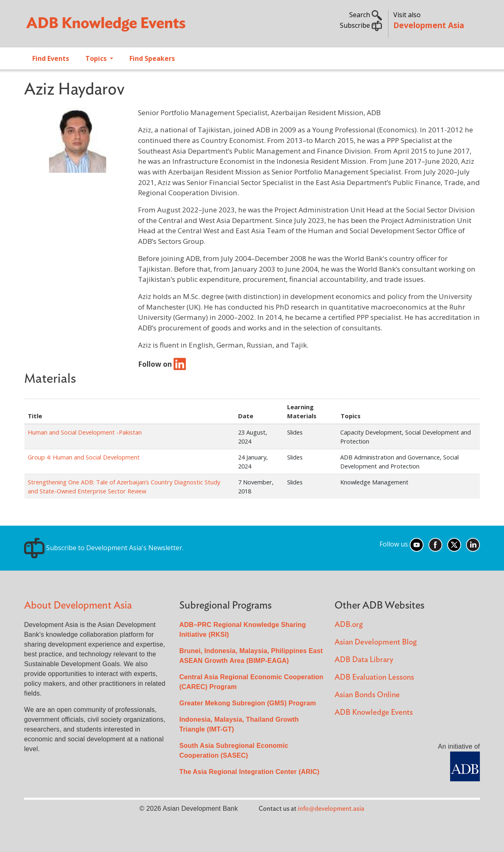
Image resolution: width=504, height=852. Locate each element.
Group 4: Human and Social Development (84, 457)
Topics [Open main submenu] (97, 58)
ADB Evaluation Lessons (374, 677)
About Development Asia (78, 606)
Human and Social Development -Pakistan (85, 432)
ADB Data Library (364, 660)
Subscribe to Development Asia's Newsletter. (104, 548)
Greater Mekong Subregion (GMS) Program (248, 703)
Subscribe (361, 25)
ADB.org (349, 625)
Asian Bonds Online (367, 695)
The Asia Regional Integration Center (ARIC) (249, 772)
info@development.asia (331, 809)
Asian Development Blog (376, 642)
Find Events (51, 58)
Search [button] (366, 15)
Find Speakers (152, 58)
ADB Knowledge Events (374, 713)
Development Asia (429, 25)
